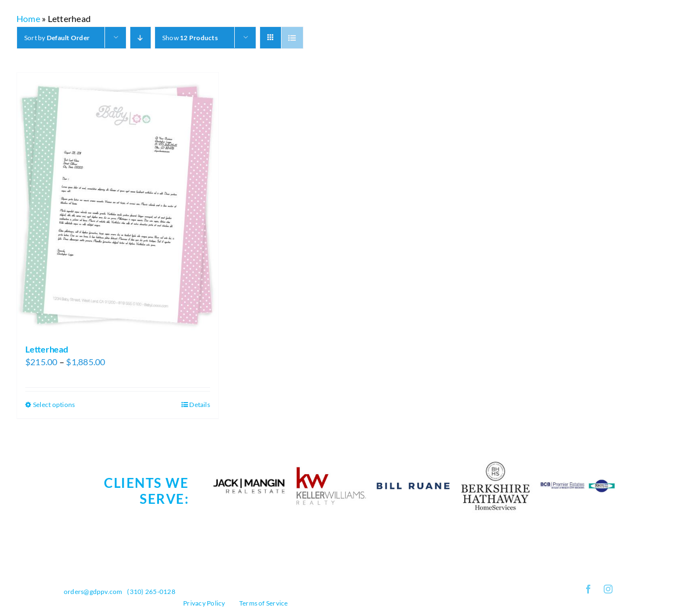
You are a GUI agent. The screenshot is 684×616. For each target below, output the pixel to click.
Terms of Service (264, 603)
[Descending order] (140, 38)
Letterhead (47, 349)
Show (190, 38)
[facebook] (588, 589)
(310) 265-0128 (151, 592)
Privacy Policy (204, 603)
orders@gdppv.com (93, 592)
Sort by (57, 38)
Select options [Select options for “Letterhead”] (54, 405)
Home (28, 18)
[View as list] (292, 38)
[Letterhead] (118, 203)
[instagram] (608, 589)
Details (200, 405)
